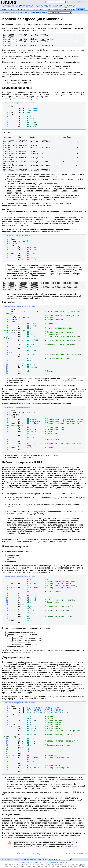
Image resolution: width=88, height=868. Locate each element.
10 (6, 125)
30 (6, 770)
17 (6, 349)
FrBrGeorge (70, 854)
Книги (23, 9)
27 (6, 369)
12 (6, 336)
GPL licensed (64, 862)
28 (6, 371)
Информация (25, 12)
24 (6, 363)
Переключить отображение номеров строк (19, 103)
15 (6, 345)
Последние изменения (53, 9)
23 (6, 361)
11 (6, 127)
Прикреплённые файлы (38, 12)
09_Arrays (69, 6)
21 (6, 357)
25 (6, 365)
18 (6, 351)
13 (6, 340)
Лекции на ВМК (8, 9)
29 (6, 373)
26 (6, 367)
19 (6, 353)
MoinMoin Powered (38, 862)
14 (6, 342)
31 (6, 772)
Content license (24, 862)
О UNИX (40, 9)
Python (17, 9)
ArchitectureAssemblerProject (41, 6)
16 (6, 347)
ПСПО (33, 9)
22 (6, 359)
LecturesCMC (11, 6)
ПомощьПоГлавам (69, 9)
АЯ (28, 9)
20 (6, 355)
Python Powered (52, 862)
